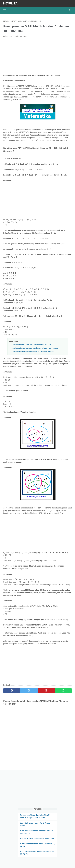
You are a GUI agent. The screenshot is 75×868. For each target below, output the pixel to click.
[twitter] (29, 690)
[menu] (5, 10)
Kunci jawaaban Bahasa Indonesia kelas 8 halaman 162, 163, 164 (35, 348)
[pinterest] (46, 690)
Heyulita (11, 3)
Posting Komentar (20, 36)
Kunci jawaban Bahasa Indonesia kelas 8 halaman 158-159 (33, 351)
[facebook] (12, 690)
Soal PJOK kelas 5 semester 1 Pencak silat (37, 838)
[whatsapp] (63, 690)
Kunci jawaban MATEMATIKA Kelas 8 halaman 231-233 (31, 344)
